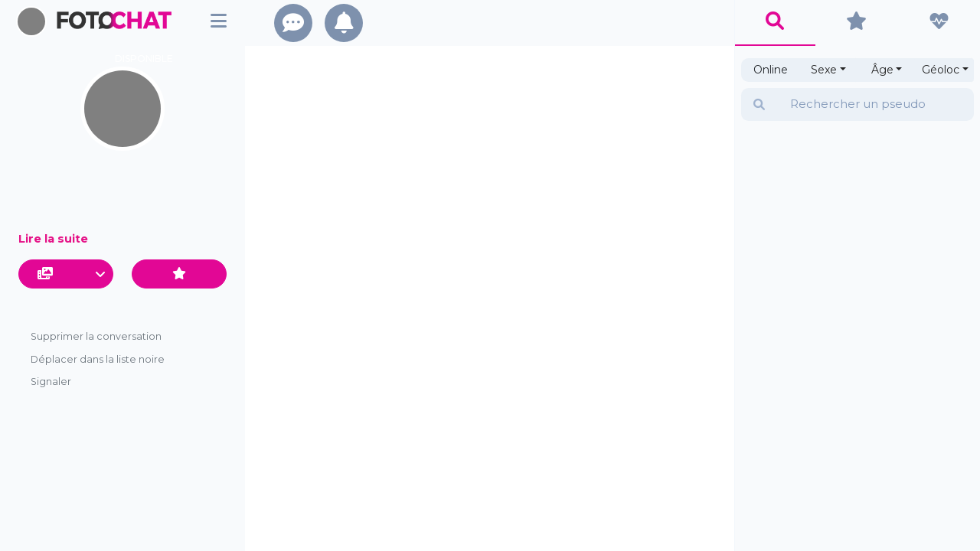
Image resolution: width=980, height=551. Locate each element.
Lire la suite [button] (53, 239)
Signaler (51, 381)
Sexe (824, 70)
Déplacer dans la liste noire (98, 359)
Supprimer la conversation (96, 336)
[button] (66, 274)
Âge (882, 70)
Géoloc (941, 70)
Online (771, 70)
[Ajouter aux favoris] (179, 274)
